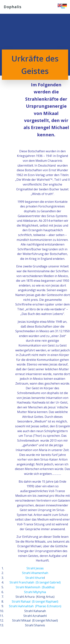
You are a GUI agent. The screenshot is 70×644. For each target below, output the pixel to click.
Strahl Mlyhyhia (35, 592)
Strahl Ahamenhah (35, 573)
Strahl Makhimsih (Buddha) (35, 587)
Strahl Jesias (35, 568)
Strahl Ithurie (35, 578)
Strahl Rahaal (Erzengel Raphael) (35, 601)
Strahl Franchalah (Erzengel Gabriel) (35, 582)
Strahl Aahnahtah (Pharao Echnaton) (35, 606)
